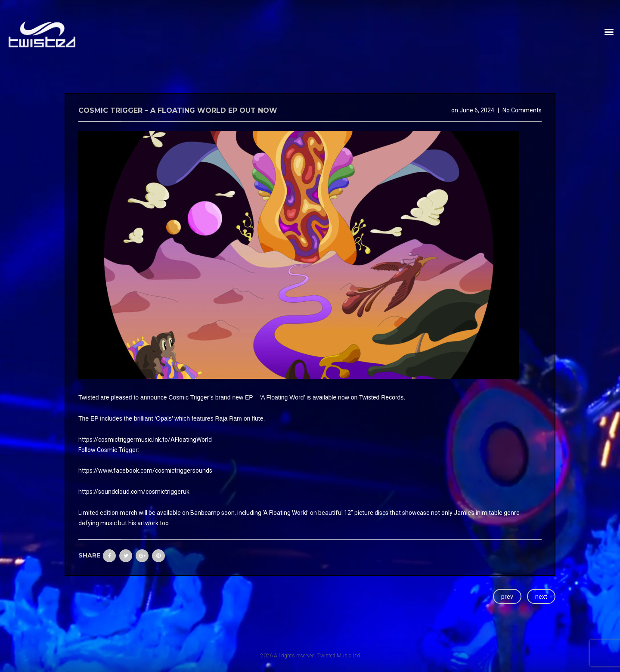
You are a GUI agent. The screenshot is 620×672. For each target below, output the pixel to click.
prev (507, 597)
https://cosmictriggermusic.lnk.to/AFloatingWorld (145, 440)
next (541, 597)
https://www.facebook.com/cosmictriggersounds (145, 471)
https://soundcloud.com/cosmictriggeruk (134, 492)
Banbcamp (205, 513)
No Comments (522, 110)
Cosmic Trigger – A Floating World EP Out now (178, 110)
